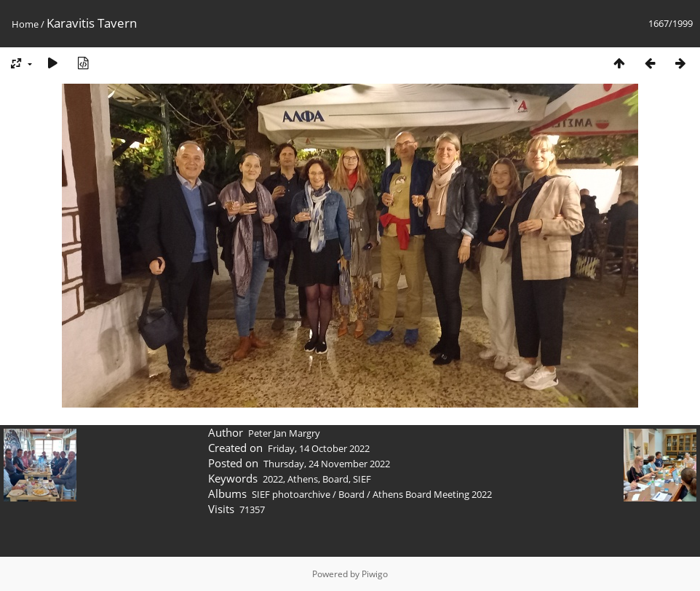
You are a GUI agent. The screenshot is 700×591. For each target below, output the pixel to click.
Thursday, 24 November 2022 (327, 464)
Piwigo (375, 574)
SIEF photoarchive (291, 494)
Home (25, 24)
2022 (273, 479)
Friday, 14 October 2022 (319, 448)
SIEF (362, 479)
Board (335, 479)
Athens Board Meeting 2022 (432, 494)
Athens (303, 479)
